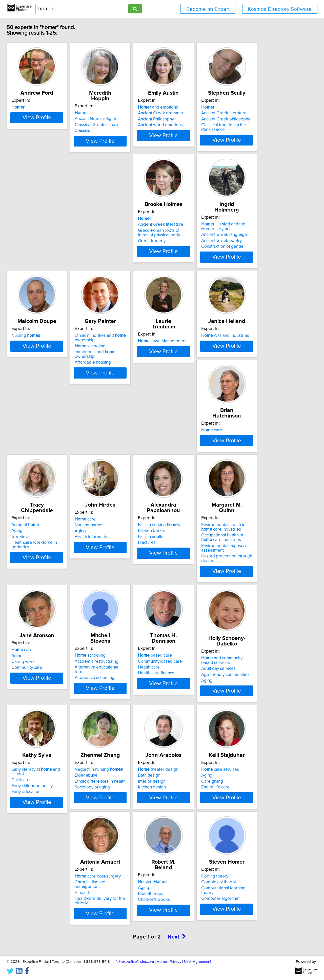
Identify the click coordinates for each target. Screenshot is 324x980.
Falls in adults (104, 525)
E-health (250, 791)
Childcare (252, 652)
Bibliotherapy (28, 925)
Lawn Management (39, 380)
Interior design (105, 791)
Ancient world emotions (189, 131)
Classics (99, 131)
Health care (102, 658)
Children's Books (31, 931)
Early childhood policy (263, 658)
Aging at (257, 380)
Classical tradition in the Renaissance (265, 133)
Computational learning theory (120, 925)
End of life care (181, 797)
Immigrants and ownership (274, 263)
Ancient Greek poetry (111, 263)
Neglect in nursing (39, 780)
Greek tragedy (29, 268)
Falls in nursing (112, 513)
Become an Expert (208, 9)
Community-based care (113, 652)
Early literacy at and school (274, 646)
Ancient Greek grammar (189, 119)
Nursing (181, 246)
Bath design (102, 785)
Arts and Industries (115, 380)
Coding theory (104, 913)
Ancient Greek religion (112, 119)
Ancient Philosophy (185, 125)
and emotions (187, 113)
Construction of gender (113, 268)
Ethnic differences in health (40, 791)
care (177, 380)
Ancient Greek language (114, 257)
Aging (248, 385)
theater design (111, 780)
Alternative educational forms (43, 658)
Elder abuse (26, 785)
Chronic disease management (271, 785)
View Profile (47, 159)
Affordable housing (261, 268)
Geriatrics (252, 391)
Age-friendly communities (191, 665)
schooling (258, 257)
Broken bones (104, 519)
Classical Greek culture (113, 125)
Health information (32, 531)
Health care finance (109, 664)
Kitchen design (105, 797)
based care (108, 646)
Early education (257, 664)
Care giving (178, 791)
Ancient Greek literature (265, 119)
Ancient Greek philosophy (267, 125)
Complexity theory (108, 919)
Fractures (100, 531)
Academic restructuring (37, 652)
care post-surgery (266, 780)
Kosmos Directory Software (280, 9)
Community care (258, 531)
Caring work (254, 525)
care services (186, 780)
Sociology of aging (33, 797)
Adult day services (184, 659)
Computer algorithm (110, 931)
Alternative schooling (35, 664)
